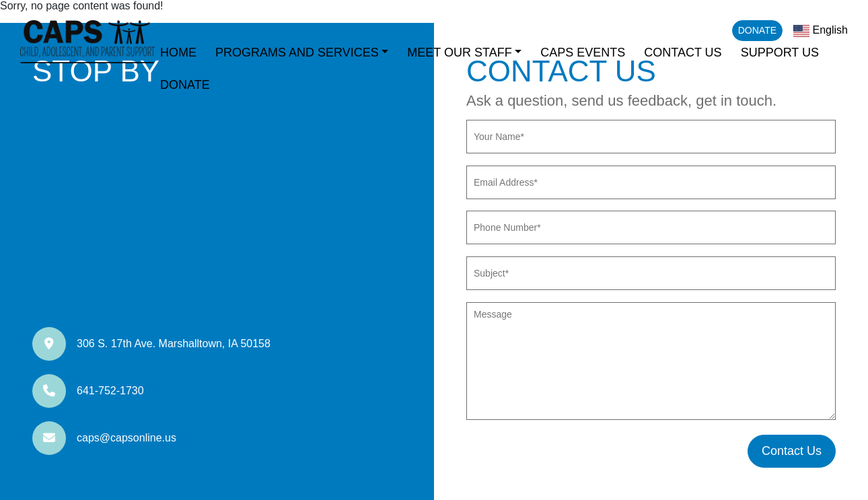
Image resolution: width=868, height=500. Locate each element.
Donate (757, 30)
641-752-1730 (110, 391)
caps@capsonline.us (126, 438)
